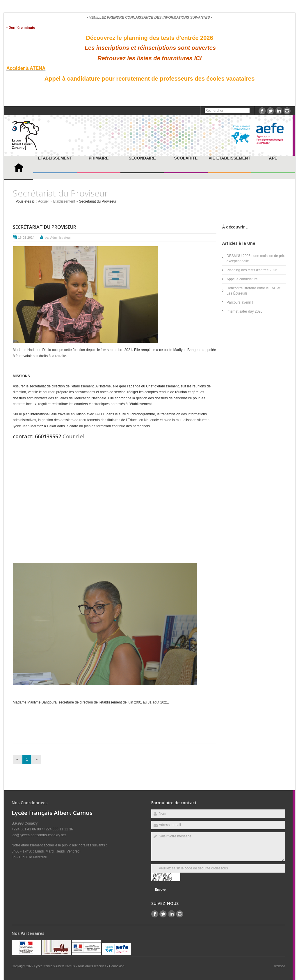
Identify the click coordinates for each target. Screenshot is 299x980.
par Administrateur (58, 238)
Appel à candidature (242, 279)
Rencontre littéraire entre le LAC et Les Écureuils (253, 291)
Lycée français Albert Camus (55, 966)
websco (280, 966)
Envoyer (161, 889)
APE (273, 158)
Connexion (117, 966)
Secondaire (142, 158)
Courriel (74, 436)
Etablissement (55, 158)
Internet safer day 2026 (244, 311)
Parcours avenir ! (240, 302)
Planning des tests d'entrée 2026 (252, 270)
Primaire (99, 158)
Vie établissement (229, 158)
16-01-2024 (26, 238)
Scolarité (186, 158)
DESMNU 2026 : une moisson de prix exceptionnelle (256, 258)
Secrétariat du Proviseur (45, 227)
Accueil (44, 201)
